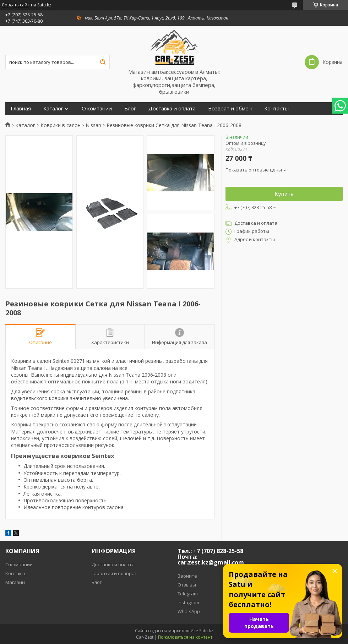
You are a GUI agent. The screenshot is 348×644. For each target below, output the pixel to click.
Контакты (276, 108)
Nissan (93, 125)
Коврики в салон (61, 125)
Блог (130, 108)
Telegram (188, 594)
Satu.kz (206, 631)
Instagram (188, 602)
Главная (21, 108)
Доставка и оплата (172, 108)
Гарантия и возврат (114, 573)
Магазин (15, 582)
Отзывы (187, 585)
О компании (97, 108)
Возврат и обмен (230, 108)
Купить (284, 194)
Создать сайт (15, 5)
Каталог (53, 108)
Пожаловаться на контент (185, 637)
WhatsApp (189, 611)
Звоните (187, 576)
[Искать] (103, 62)
